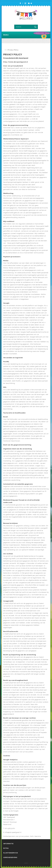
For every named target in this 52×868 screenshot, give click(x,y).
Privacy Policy (13, 50)
